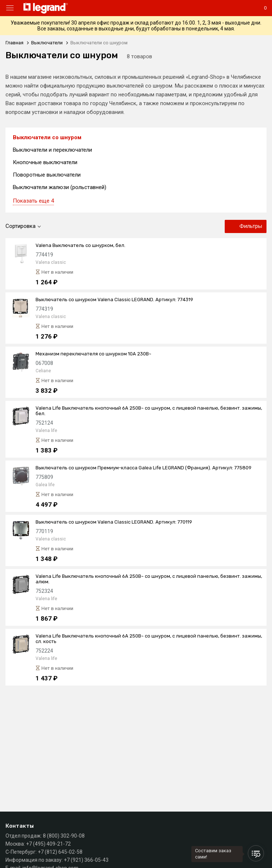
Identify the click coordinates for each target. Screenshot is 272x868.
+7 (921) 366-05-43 (86, 860)
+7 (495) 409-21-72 (48, 844)
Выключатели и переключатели (52, 150)
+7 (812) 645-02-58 (60, 852)
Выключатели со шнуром (47, 137)
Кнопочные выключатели (45, 162)
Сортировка (21, 226)
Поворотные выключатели (47, 175)
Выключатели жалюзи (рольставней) (60, 187)
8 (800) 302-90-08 (64, 836)
